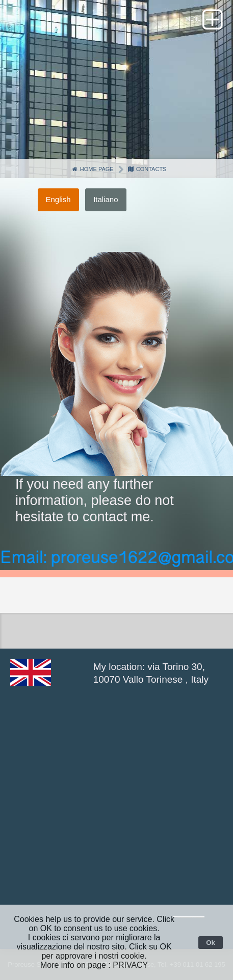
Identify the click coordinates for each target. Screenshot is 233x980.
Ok (211, 943)
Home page (93, 169)
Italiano (106, 199)
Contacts (147, 169)
